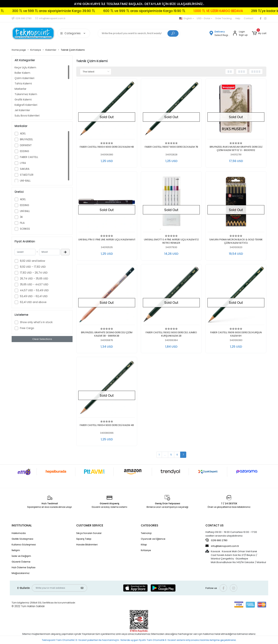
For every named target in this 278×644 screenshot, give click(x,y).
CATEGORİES (150, 525)
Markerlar (20, 89)
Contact (249, 18)
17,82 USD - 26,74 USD (34, 273)
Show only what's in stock (36, 322)
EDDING (25, 151)
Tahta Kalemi (23, 83)
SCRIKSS (25, 229)
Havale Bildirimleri (87, 545)
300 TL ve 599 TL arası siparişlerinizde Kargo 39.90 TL (67, 11)
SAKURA (25, 169)
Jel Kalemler (22, 110)
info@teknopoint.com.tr (222, 546)
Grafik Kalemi (23, 100)
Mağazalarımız (21, 573)
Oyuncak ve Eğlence (153, 539)
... (165, 455)
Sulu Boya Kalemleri (27, 116)
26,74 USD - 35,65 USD (34, 279)
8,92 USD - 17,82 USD (33, 267)
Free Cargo (27, 328)
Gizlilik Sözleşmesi (22, 539)
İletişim (16, 550)
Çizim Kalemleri (24, 78)
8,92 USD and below (32, 261)
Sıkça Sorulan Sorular (89, 533)
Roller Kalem (22, 73)
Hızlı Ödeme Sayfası (24, 567)
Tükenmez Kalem (26, 94)
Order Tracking (223, 18)
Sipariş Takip (84, 539)
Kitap (144, 545)
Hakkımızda (19, 533)
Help (238, 18)
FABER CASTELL (29, 157)
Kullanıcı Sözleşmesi (24, 545)
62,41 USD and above (33, 302)
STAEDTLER (27, 175)
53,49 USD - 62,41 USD (34, 296)
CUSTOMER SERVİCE (90, 525)
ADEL (23, 133)
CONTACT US (214, 525)
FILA (22, 223)
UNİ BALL (25, 211)
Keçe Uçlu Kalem (25, 67)
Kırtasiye (146, 550)
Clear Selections (42, 339)
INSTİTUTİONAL (22, 525)
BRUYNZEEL (26, 139)
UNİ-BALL (25, 181)
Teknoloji (146, 533)
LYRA (23, 163)
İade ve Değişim (21, 556)
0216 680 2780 (216, 540)
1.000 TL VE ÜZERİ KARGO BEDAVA (232, 11)
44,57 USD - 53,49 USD (34, 290)
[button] (259, 33)
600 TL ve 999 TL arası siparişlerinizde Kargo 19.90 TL (158, 11)
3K (21, 217)
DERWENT (26, 145)
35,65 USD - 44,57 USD (34, 284)
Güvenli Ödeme (21, 562)
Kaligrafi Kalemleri (26, 105)
